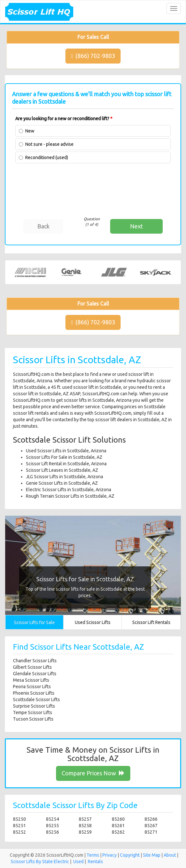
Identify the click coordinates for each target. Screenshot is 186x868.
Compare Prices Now (93, 773)
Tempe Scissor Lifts (33, 712)
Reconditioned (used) (47, 157)
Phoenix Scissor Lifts (34, 693)
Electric (61, 862)
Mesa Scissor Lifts (31, 680)
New (30, 131)
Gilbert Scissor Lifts (32, 667)
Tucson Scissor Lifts (33, 719)
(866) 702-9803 (93, 56)
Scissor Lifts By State (32, 862)
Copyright (130, 855)
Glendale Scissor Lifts (35, 674)
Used (78, 862)
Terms (93, 855)
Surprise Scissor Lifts (34, 706)
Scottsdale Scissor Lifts (36, 700)
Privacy (110, 855)
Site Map (152, 855)
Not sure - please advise (49, 144)
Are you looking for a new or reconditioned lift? (64, 119)
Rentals (95, 862)
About (170, 855)
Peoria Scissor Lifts (32, 687)
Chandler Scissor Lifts (35, 661)
